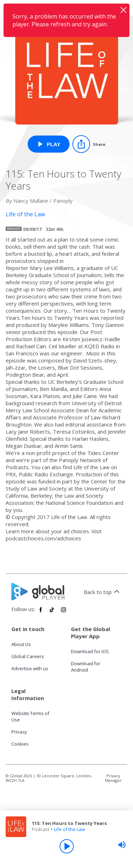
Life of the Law (70, 829)
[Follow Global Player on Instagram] (63, 613)
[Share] (89, 144)
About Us (21, 644)
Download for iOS (90, 651)
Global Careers (28, 656)
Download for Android (86, 667)
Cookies (20, 744)
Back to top (103, 592)
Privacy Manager (113, 778)
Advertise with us (30, 668)
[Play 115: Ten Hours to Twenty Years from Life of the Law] (49, 144)
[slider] (122, 845)
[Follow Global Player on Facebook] (41, 613)
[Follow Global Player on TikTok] (52, 613)
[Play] (67, 846)
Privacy (19, 732)
